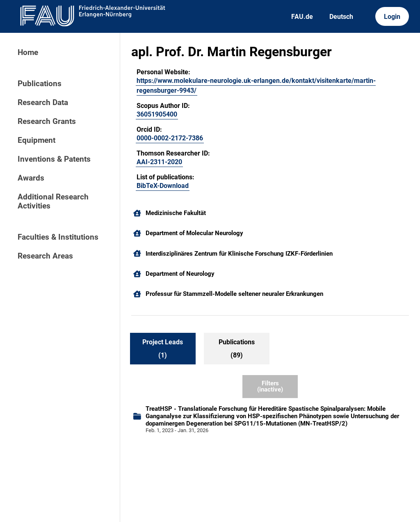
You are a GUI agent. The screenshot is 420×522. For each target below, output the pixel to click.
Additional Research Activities (53, 201)
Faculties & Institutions (58, 237)
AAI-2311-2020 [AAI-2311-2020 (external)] (159, 162)
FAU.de (302, 17)
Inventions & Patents (54, 159)
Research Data (43, 103)
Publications (40, 84)
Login (392, 17)
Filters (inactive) (270, 386)
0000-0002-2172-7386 (170, 138)
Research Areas (45, 256)
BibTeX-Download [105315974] (163, 186)
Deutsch (341, 17)
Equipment (37, 140)
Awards (31, 178)
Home (28, 53)
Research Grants (47, 121)
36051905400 (157, 114)
